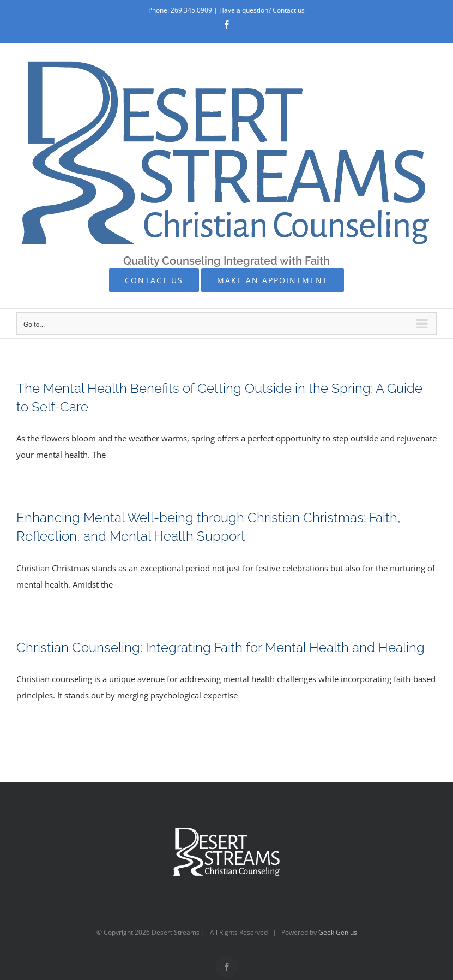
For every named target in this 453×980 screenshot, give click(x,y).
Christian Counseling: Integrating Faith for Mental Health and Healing (221, 648)
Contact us (289, 10)
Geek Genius (338, 932)
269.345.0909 (191, 10)
